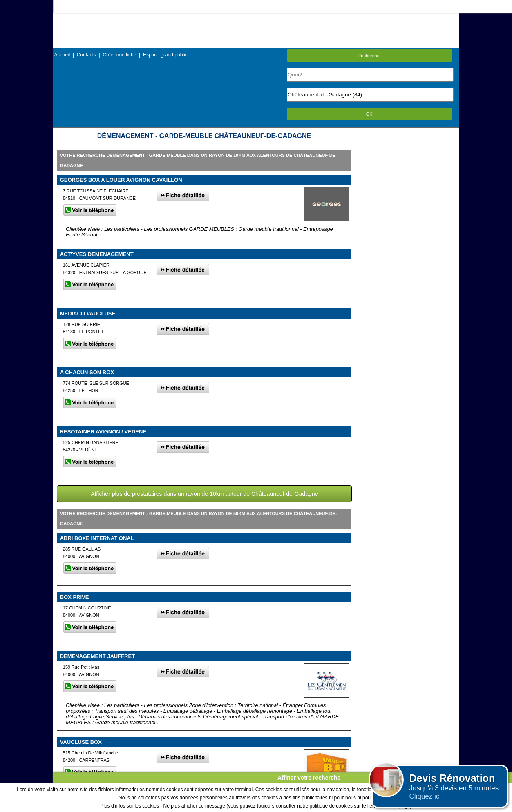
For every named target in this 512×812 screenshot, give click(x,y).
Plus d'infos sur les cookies (130, 806)
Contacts (86, 55)
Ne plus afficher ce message (194, 806)
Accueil (62, 55)
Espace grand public (165, 55)
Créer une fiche (119, 55)
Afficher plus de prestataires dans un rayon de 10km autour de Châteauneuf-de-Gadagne (204, 494)
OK (369, 114)
